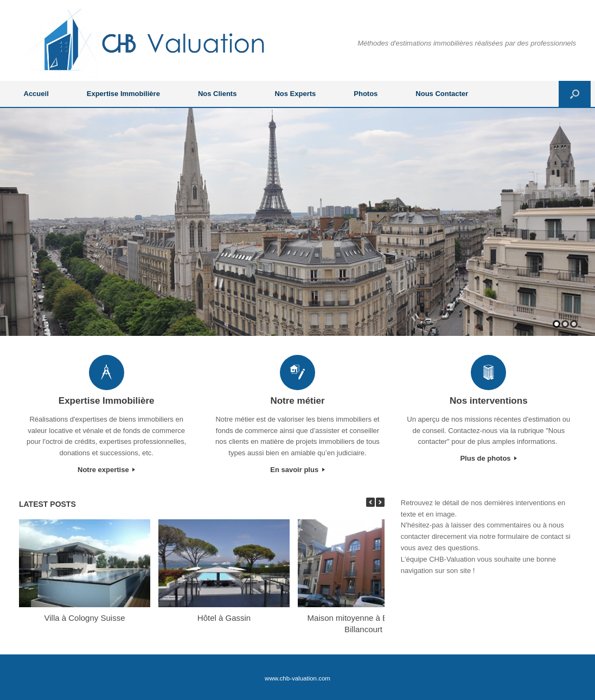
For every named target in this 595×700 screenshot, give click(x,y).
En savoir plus (297, 470)
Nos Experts (295, 94)
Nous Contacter (442, 94)
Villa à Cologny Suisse (85, 618)
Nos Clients (217, 94)
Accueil (36, 94)
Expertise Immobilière (123, 94)
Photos (366, 94)
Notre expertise (106, 470)
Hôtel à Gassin (224, 618)
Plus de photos (488, 458)
